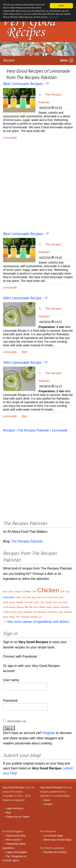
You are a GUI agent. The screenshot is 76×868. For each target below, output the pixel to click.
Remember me (17, 721)
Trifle (18, 617)
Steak (12, 617)
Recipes (9, 60)
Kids (55, 602)
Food (44, 597)
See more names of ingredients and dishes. (38, 622)
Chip (68, 592)
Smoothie (53, 612)
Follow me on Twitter (18, 817)
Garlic (61, 597)
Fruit (55, 597)
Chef (34, 592)
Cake (11, 591)
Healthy (20, 602)
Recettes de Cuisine (55, 852)
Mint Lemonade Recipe (22, 298)
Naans (49, 607)
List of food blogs (53, 836)
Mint (24, 352)
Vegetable (25, 617)
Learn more (53, 17)
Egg (34, 597)
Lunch (6, 607)
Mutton (42, 607)
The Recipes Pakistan (33, 430)
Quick (20, 612)
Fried (50, 597)
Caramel (18, 592)
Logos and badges (16, 852)
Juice (42, 602)
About (47, 800)
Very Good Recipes (14, 787)
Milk (27, 607)
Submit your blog (15, 836)
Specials (68, 612)
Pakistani (65, 607)
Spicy (6, 617)
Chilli (62, 592)
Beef (5, 592)
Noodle (56, 607)
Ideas (37, 602)
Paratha (7, 612)
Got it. (61, 6)
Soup (61, 612)
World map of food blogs (57, 840)
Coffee (18, 597)
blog (8, 812)
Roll (35, 612)
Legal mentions (14, 808)
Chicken (48, 590)
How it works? (14, 840)
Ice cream (29, 602)
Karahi (49, 602)
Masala (20, 607)
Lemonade (10, 138)
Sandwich (42, 612)
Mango (13, 607)
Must (36, 607)
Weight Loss (36, 617)
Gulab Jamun (9, 602)
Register (49, 733)
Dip (24, 597)
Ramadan (28, 612)
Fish (39, 597)
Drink (29, 597)
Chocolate (9, 597)
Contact (48, 804)
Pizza (14, 612)
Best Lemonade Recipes (23, 84)
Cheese (27, 591)
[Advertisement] (38, 189)
